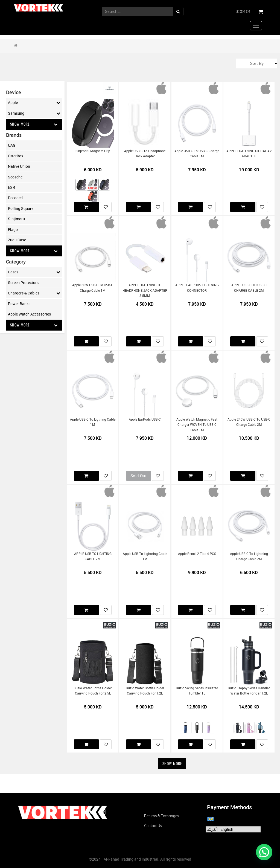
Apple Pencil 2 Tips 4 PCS (197, 554)
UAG (12, 145)
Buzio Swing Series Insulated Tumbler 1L (197, 691)
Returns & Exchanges (161, 816)
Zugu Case (17, 240)
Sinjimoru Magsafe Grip (93, 151)
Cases (34, 273)
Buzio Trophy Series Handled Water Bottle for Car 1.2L (249, 691)
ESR (11, 188)
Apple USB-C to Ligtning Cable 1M (93, 422)
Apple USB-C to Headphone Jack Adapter (145, 154)
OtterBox (16, 156)
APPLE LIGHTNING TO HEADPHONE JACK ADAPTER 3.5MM (145, 290)
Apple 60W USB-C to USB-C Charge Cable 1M (93, 288)
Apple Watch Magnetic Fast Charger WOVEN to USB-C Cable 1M (197, 425)
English (227, 829)
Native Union (19, 167)
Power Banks (19, 304)
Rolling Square (21, 208)
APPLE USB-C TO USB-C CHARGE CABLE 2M (249, 288)
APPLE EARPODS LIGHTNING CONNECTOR (197, 288)
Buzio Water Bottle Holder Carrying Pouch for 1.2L (145, 691)
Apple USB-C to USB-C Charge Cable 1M (197, 154)
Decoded (15, 198)
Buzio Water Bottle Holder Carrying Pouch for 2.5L (93, 691)
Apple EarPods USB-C (145, 419)
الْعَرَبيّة (212, 829)
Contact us (153, 826)
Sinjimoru (16, 219)
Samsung (34, 113)
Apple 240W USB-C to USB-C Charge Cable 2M (249, 422)
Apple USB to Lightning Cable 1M (145, 556)
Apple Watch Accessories (29, 314)
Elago (13, 229)
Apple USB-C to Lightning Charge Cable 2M (249, 556)
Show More (34, 124)
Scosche (15, 177)
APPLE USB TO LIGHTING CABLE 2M (93, 556)
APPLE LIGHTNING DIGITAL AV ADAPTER (249, 154)
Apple (34, 103)
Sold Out (138, 476)
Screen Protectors (23, 283)
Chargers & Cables (34, 294)
